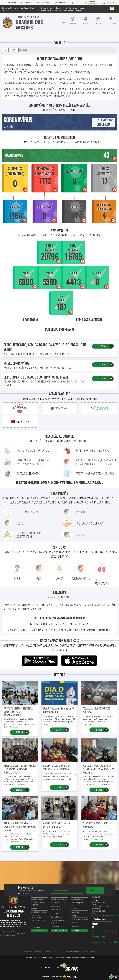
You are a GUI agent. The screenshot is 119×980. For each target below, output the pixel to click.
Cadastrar (95, 890)
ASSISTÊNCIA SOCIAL (38, 912)
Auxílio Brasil (55, 906)
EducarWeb (55, 926)
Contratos (75, 909)
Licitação (74, 916)
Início (5, 50)
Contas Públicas (56, 917)
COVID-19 (14, 50)
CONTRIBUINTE (36, 928)
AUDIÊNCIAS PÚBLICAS (59, 903)
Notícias (74, 923)
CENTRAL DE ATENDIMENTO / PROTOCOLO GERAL (38, 918)
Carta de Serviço (57, 910)
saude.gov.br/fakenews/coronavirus (64, 618)
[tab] (64, 22)
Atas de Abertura (77, 899)
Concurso (54, 913)
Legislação (75, 912)
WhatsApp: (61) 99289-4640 (96, 630)
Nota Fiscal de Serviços (80, 919)
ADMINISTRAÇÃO (37, 899)
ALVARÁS (34, 909)
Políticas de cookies (100, 937)
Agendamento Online (58, 899)
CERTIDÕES (35, 924)
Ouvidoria (75, 926)
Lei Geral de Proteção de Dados (105, 942)
